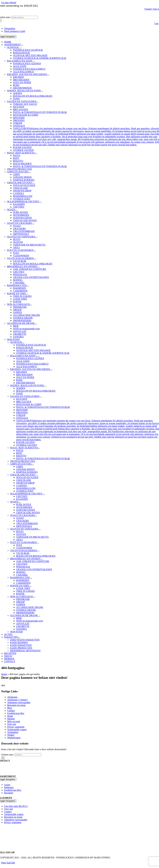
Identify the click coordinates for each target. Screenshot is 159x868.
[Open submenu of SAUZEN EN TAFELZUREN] (37, 102)
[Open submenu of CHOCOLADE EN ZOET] (34, 183)
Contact (11, 711)
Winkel (11, 735)
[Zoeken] (3, 758)
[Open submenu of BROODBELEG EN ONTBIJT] (39, 267)
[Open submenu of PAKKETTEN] (19, 638)
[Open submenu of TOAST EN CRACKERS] (33, 224)
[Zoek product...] (25, 17)
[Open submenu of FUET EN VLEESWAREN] (35, 251)
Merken (11, 719)
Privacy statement (16, 727)
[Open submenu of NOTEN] (16, 210)
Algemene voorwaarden (19, 702)
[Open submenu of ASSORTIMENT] (22, 45)
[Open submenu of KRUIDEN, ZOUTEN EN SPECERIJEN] (48, 75)
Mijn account (14, 721)
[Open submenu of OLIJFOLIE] (20, 48)
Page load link (8, 863)
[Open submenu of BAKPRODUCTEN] (28, 286)
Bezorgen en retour (16, 705)
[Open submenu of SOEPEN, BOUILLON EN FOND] (42, 91)
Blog (10, 708)
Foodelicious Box (16, 713)
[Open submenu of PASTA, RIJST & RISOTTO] (36, 154)
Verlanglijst (13, 732)
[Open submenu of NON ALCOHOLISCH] (31, 305)
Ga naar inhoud (9, 2)
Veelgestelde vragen (17, 729)
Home (4, 674)
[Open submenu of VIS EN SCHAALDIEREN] (35, 259)
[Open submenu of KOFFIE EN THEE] (27, 294)
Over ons (12, 724)
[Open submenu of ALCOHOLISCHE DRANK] (36, 324)
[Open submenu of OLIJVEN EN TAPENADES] (36, 237)
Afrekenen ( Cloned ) (17, 700)
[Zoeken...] (28, 755)
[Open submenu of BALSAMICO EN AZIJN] (33, 62)
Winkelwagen (14, 738)
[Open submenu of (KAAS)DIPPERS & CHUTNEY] (41, 202)
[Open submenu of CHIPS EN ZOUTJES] (30, 173)
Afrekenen (12, 697)
